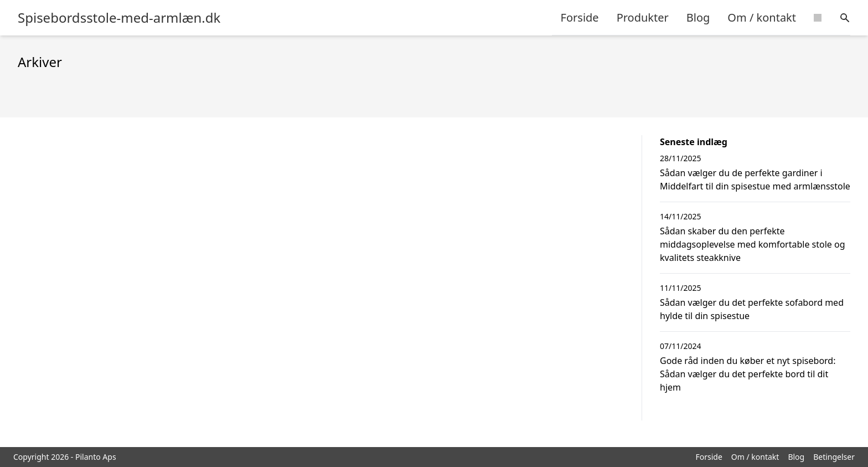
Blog (698, 17)
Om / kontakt (762, 17)
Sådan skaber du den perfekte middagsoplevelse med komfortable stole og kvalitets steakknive (753, 244)
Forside (580, 17)
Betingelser (834, 457)
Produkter (643, 17)
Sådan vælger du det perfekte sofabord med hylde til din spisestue (752, 309)
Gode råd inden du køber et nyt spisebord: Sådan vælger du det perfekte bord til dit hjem (748, 374)
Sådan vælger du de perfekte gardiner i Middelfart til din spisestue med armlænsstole (755, 179)
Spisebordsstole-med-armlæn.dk (119, 18)
